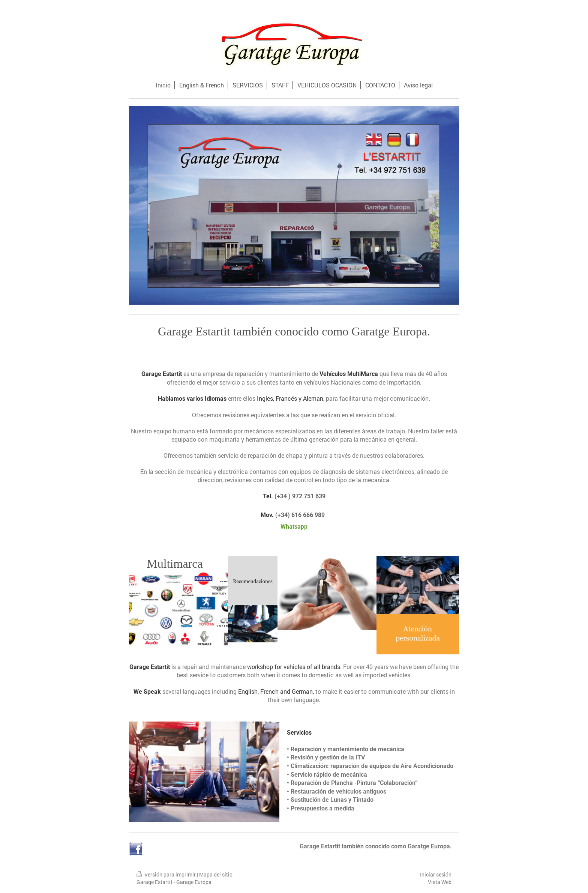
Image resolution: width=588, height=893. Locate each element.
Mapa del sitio (216, 874)
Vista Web (440, 882)
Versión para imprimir (167, 874)
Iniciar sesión (436, 874)
